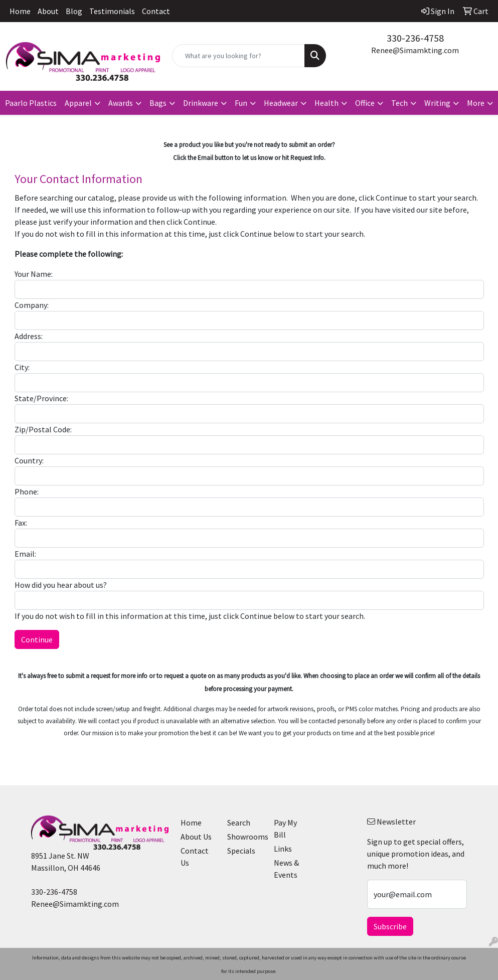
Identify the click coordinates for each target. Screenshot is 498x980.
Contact (156, 11)
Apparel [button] (78, 103)
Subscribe (390, 926)
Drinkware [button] (201, 103)
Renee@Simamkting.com (415, 50)
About (48, 11)
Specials (241, 851)
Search (239, 823)
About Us (196, 837)
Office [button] (365, 103)
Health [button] (326, 103)
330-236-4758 (415, 38)
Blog (74, 11)
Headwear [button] (281, 103)
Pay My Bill (285, 829)
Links (283, 849)
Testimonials (112, 11)
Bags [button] (158, 103)
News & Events (286, 869)
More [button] (476, 103)
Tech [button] (399, 103)
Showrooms (244, 837)
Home (20, 11)
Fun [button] (241, 103)
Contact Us (195, 857)
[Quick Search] (238, 56)
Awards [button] (121, 103)
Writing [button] (437, 103)
